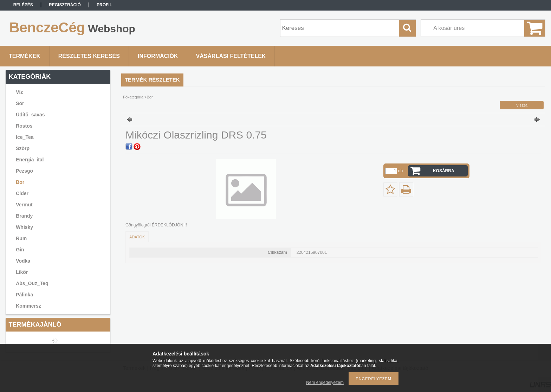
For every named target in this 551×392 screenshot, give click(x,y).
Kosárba (444, 171)
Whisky (24, 227)
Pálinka (24, 295)
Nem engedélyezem (325, 383)
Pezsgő (24, 171)
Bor (20, 182)
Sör (20, 103)
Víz (19, 92)
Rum (21, 238)
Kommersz (28, 306)
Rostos (24, 126)
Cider (22, 193)
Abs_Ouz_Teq (32, 283)
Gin (20, 250)
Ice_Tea (25, 137)
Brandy (24, 216)
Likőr (22, 272)
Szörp (23, 148)
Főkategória (133, 97)
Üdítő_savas (30, 115)
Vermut (24, 205)
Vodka (23, 261)
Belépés (23, 5)
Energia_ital (30, 160)
